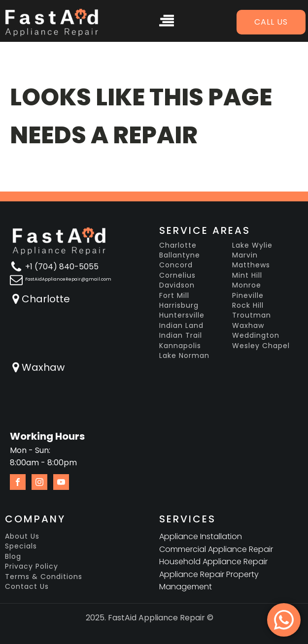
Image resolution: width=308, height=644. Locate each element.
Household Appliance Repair (213, 562)
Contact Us (27, 587)
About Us (22, 536)
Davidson (177, 285)
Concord (176, 265)
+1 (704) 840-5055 (62, 267)
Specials (21, 546)
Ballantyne (180, 255)
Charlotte (46, 299)
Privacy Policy (32, 566)
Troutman (252, 315)
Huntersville (182, 315)
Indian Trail (181, 336)
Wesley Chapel (261, 346)
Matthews (251, 265)
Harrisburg (179, 306)
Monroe (247, 285)
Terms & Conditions (44, 577)
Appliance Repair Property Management (209, 581)
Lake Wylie (252, 245)
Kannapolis (180, 346)
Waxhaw (43, 367)
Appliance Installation (201, 536)
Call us (271, 22)
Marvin (245, 255)
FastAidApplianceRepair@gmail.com (68, 279)
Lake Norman (184, 356)
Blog (13, 557)
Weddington (256, 336)
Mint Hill (247, 275)
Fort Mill (174, 296)
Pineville (248, 296)
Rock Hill (248, 306)
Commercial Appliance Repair (216, 549)
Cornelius (177, 275)
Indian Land (181, 326)
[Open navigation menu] (167, 22)
